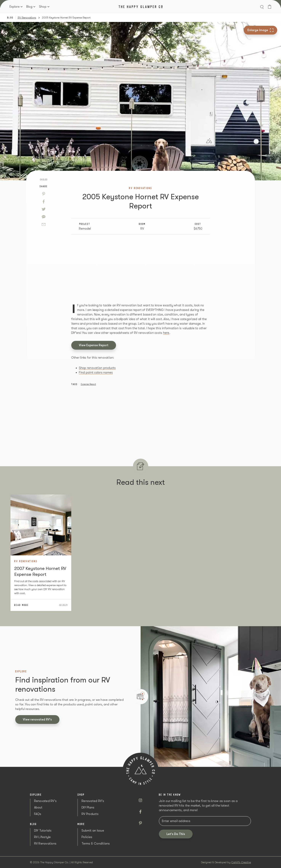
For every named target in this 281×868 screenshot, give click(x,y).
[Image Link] (41, 525)
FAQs (38, 814)
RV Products (90, 814)
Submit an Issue (93, 831)
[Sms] (44, 217)
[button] (262, 7)
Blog (29, 7)
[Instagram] (140, 800)
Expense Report (88, 384)
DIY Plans (88, 807)
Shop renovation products (97, 368)
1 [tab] (143, 694)
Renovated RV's (45, 801)
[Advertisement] (141, 269)
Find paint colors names (96, 373)
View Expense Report (94, 345)
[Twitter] (44, 209)
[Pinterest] (44, 194)
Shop (43, 7)
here (166, 333)
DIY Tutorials (43, 831)
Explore (15, 7)
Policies (87, 837)
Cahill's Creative (241, 862)
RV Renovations (27, 18)
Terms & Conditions (96, 844)
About (38, 807)
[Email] (44, 224)
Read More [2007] (22, 605)
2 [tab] (143, 699)
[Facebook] (44, 202)
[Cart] (270, 7)
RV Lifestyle (42, 837)
